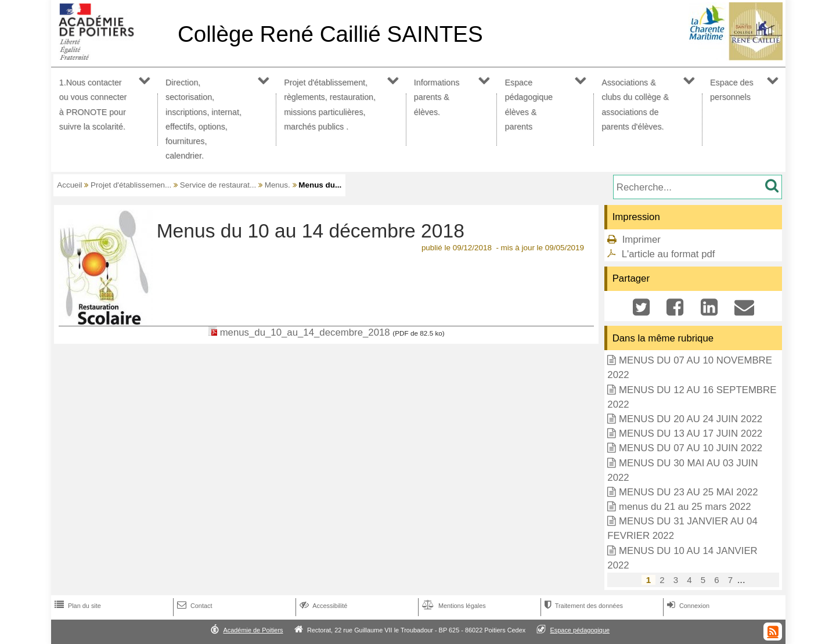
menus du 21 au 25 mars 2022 (685, 507)
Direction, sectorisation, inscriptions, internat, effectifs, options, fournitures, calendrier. (203, 119)
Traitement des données (583, 606)
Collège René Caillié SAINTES (330, 34)
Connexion (687, 606)
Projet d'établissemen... (131, 185)
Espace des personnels (732, 90)
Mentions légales (453, 606)
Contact (194, 606)
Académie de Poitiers (253, 630)
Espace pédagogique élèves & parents (529, 105)
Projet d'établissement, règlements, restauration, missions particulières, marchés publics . (330, 105)
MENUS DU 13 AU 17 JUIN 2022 (691, 433)
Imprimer (642, 240)
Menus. (278, 185)
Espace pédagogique (580, 630)
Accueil (69, 185)
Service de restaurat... (218, 185)
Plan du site (77, 606)
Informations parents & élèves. (437, 97)
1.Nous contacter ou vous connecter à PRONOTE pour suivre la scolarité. (93, 105)
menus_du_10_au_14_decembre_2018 (305, 332)
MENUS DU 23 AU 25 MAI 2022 (689, 492)
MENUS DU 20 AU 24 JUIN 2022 (691, 419)
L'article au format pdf (669, 254)
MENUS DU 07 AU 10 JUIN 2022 (691, 448)
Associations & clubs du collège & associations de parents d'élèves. (635, 105)
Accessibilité (322, 606)
